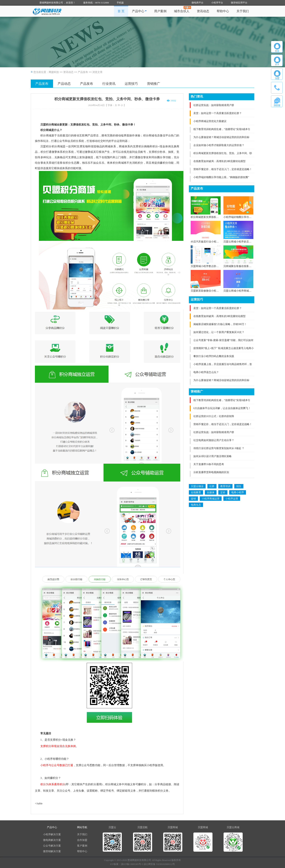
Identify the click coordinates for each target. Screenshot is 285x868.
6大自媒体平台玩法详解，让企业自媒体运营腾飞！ (222, 408)
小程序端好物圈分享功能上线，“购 (243, 217)
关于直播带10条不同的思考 (209, 464)
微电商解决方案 (52, 840)
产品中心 (139, 11)
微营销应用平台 (239, 3)
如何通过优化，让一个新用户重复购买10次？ (219, 332)
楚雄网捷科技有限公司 (139, 860)
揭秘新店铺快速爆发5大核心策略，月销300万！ (220, 324)
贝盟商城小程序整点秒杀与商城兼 (210, 266)
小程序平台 (217, 3)
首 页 (121, 11)
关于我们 (243, 11)
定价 (223, 492)
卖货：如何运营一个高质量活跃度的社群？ (218, 113)
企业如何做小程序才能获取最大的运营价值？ (219, 145)
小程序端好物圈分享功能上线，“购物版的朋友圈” (221, 177)
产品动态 (64, 84)
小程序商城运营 (211, 499)
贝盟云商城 (233, 827)
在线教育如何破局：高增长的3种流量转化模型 (219, 161)
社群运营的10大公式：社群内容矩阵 (214, 416)
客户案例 (82, 846)
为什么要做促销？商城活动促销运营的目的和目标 (221, 137)
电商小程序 (238, 492)
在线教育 (196, 492)
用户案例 (160, 11)
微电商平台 (197, 3)
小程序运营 (232, 499)
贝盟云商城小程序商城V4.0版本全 (242, 291)
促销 (193, 499)
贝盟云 (112, 827)
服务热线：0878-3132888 (96, 3)
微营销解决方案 (52, 851)
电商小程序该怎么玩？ (206, 372)
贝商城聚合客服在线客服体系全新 (242, 266)
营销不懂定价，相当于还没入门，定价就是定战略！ (223, 169)
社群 (212, 486)
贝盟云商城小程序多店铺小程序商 (242, 242)
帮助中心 (223, 11)
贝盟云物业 (197, 486)
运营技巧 (131, 84)
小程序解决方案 (52, 834)
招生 (239, 486)
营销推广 (154, 84)
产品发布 (83, 72)
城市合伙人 (182, 11)
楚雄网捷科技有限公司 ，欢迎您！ (57, 3)
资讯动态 (203, 11)
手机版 (120, 3)
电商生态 (196, 505)
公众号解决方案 (52, 846)
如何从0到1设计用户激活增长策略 (212, 456)
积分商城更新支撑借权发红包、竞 (210, 217)
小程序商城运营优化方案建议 (210, 121)
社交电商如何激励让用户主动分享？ (214, 440)
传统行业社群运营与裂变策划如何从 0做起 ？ (219, 448)
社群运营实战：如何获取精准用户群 (214, 105)
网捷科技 (54, 72)
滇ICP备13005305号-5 (132, 864)
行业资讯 (109, 84)
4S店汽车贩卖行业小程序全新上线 (210, 242)
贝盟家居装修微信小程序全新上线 (210, 291)
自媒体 (211, 492)
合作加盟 (82, 840)
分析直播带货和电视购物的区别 (211, 472)
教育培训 (225, 486)
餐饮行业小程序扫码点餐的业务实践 (214, 356)
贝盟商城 (173, 827)
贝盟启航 (142, 827)
